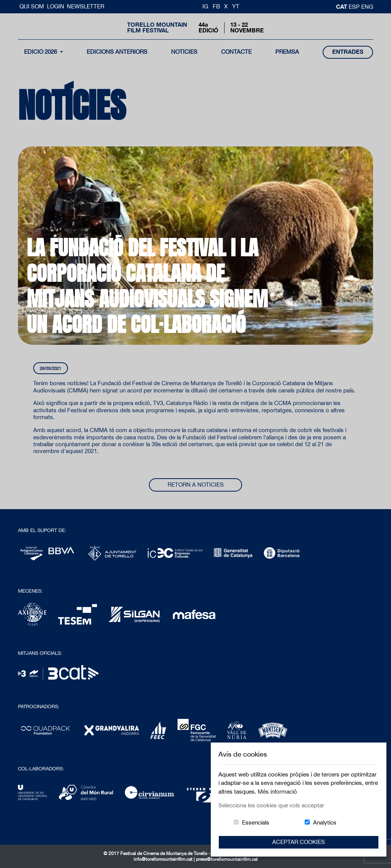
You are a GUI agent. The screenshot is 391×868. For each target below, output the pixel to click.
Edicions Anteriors (117, 52)
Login (56, 6)
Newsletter (86, 6)
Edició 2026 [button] (41, 52)
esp (355, 7)
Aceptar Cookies (299, 842)
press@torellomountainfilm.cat (227, 859)
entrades (348, 52)
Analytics (325, 822)
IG (205, 6)
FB (216, 6)
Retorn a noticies (196, 485)
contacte (236, 52)
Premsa (287, 52)
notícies (184, 52)
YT (236, 6)
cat (342, 6)
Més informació (277, 792)
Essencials (256, 822)
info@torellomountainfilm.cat (164, 859)
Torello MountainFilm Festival (157, 27)
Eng (367, 7)
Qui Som (32, 6)
